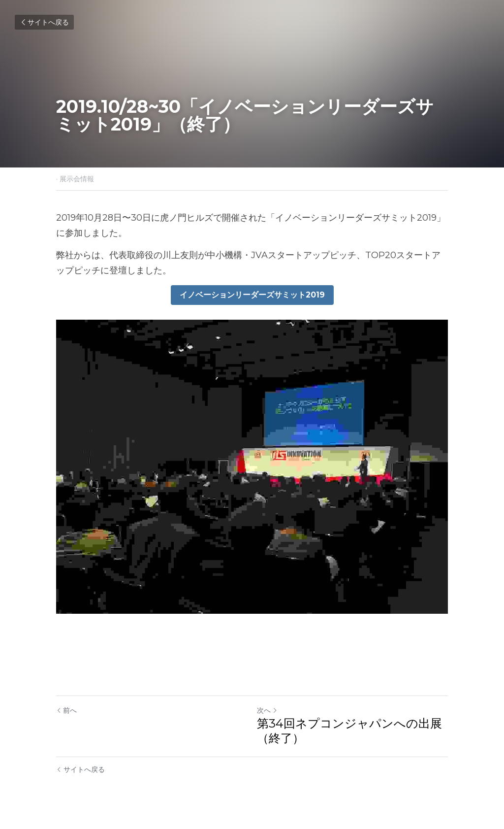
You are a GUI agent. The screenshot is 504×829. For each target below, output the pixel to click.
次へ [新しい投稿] (267, 710)
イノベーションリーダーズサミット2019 (252, 295)
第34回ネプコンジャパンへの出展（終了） (349, 731)
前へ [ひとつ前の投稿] (66, 710)
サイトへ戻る (44, 22)
